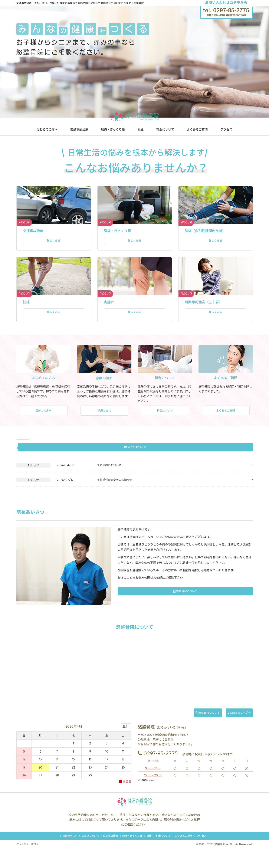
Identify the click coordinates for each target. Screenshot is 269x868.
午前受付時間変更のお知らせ (117, 487)
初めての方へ (43, 417)
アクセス (226, 130)
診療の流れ (104, 418)
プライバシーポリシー (30, 864)
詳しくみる (54, 242)
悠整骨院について (222, 599)
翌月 (126, 734)
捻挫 (141, 130)
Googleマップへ (236, 720)
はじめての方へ (47, 130)
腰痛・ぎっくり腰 (113, 130)
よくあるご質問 (197, 130)
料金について (165, 130)
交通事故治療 (79, 130)
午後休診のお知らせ (111, 472)
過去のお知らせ (236, 454)
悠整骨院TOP (45, 854)
